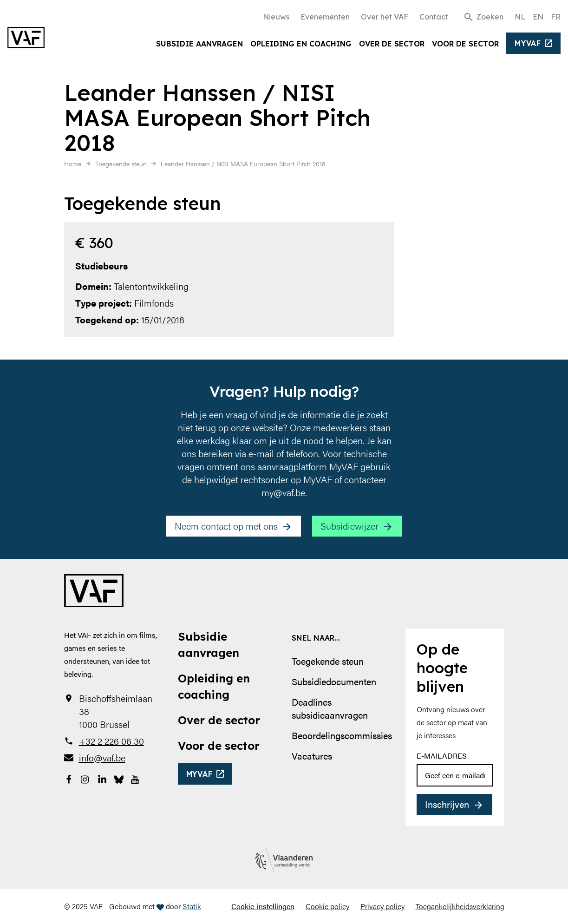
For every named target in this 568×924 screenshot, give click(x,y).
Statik (192, 906)
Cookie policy (327, 906)
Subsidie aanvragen (199, 44)
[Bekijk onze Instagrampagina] (85, 778)
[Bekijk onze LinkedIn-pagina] (102, 778)
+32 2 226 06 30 (111, 741)
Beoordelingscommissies (342, 735)
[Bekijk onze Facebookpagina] (69, 778)
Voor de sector (465, 44)
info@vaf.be (102, 758)
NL (520, 17)
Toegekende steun (328, 661)
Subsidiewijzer (349, 526)
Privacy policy (382, 906)
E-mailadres (442, 756)
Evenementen (325, 17)
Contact (434, 17)
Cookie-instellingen (263, 906)
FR (556, 17)
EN (538, 17)
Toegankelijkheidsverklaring (460, 906)
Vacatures (312, 756)
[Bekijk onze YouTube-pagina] (136, 778)
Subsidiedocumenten (334, 681)
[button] (483, 16)
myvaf (528, 43)
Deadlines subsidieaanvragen (330, 708)
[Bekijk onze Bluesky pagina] (119, 778)
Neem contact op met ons (226, 526)
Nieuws (276, 17)
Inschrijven (447, 804)
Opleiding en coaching (301, 44)
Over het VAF (385, 17)
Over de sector (392, 44)
